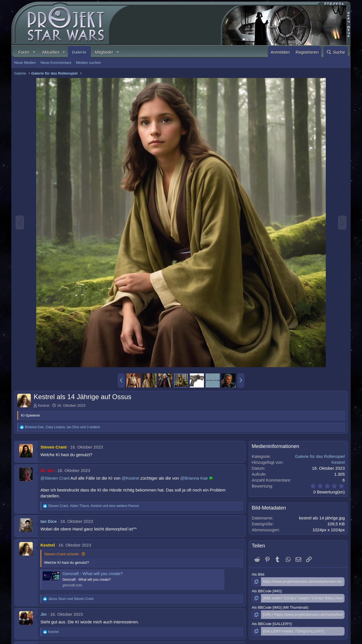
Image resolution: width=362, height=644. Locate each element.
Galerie (79, 52)
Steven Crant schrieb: (62, 554)
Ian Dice (49, 521)
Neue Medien (25, 63)
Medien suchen (88, 63)
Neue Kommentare (56, 63)
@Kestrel (130, 478)
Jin (44, 614)
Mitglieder (104, 52)
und (71, 599)
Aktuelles (51, 52)
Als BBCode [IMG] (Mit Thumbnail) (280, 607)
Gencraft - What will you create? (93, 574)
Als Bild (258, 574)
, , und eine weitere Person (93, 506)
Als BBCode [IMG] (267, 591)
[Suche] (336, 52)
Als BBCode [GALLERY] (272, 624)
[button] (34, 52)
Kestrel (44, 405)
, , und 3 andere (63, 427)
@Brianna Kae (194, 478)
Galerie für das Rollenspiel (320, 456)
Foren (24, 52)
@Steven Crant (55, 478)
